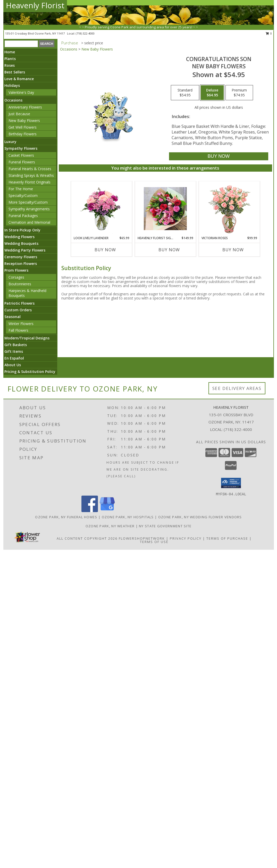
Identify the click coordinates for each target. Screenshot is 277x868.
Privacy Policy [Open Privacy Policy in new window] (186, 538)
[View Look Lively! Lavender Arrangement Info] (101, 209)
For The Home (21, 189)
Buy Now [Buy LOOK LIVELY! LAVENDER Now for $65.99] (105, 250)
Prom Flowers (16, 270)
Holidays (12, 85)
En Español (14, 358)
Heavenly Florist (35, 5)
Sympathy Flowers (21, 148)
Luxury (10, 142)
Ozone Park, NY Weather (110, 526)
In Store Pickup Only (22, 230)
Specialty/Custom (23, 195)
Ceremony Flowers (21, 257)
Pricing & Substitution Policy (30, 372)
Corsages (16, 277)
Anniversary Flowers (25, 107)
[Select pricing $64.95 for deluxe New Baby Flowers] (212, 93)
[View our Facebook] (90, 511)
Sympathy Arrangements (29, 209)
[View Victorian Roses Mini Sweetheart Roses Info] (229, 209)
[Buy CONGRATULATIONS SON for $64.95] (219, 156)
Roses (10, 65)
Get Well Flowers (23, 127)
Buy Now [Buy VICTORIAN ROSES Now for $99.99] (233, 250)
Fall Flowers (18, 330)
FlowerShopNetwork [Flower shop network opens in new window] (142, 538)
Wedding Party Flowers (25, 250)
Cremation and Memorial (29, 222)
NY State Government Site (165, 526)
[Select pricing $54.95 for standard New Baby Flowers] (185, 93)
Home (10, 52)
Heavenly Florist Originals (30, 182)
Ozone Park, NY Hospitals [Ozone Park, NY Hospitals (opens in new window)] (128, 517)
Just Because (19, 114)
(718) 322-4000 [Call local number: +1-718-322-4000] (85, 33)
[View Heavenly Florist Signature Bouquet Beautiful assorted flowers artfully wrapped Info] (165, 209)
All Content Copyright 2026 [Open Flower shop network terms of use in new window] (87, 538)
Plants (10, 59)
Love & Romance (19, 79)
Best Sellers (15, 72)
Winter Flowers (21, 324)
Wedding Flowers (19, 237)
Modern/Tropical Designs (27, 338)
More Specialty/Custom (28, 202)
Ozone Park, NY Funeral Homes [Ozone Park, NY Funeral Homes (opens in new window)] (66, 517)
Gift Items (14, 351)
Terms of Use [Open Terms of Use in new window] (154, 542)
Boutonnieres (20, 284)
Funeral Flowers (22, 162)
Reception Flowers (21, 264)
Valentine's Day (21, 92)
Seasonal (12, 317)
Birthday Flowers (23, 134)
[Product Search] (21, 44)
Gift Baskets (16, 345)
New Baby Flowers (24, 120)
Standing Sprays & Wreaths (31, 175)
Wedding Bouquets (21, 243)
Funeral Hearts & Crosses (30, 169)
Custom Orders (18, 310)
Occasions (13, 100)
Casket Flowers (21, 155)
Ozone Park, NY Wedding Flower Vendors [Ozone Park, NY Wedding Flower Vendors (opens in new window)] (200, 517)
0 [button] (269, 33)
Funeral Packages (23, 216)
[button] (231, 483)
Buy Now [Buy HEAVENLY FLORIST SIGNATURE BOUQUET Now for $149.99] (169, 250)
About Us (13, 365)
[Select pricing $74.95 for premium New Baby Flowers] (239, 93)
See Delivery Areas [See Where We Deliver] (237, 388)
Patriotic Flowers (19, 303)
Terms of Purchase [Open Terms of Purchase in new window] (227, 538)
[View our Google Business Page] (107, 511)
